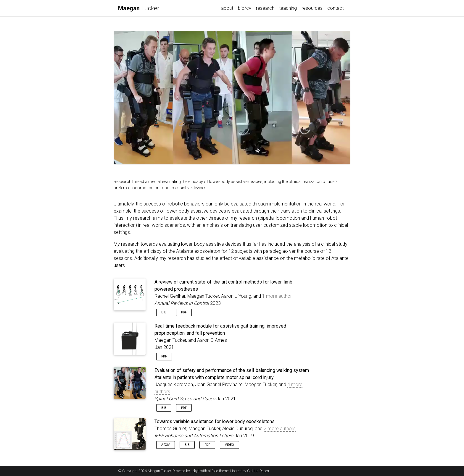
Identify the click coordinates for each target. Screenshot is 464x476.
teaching (288, 8)
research (266, 8)
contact (335, 8)
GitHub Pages (258, 471)
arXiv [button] (166, 445)
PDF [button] (184, 312)
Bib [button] (164, 312)
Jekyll (195, 471)
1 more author (277, 296)
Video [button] (229, 445)
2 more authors (280, 429)
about (227, 8)
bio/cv (245, 8)
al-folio (213, 471)
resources (312, 8)
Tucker (139, 8)
